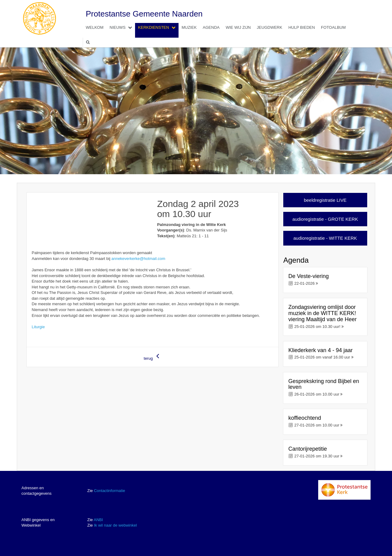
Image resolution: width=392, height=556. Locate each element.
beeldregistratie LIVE (325, 200)
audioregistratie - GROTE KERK (325, 219)
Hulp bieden (302, 27)
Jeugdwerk (270, 27)
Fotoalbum (333, 27)
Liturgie (38, 327)
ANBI (98, 520)
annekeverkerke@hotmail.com (138, 259)
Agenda (211, 27)
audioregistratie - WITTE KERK (325, 238)
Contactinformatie (110, 491)
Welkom (95, 27)
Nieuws (122, 27)
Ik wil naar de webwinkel (115, 525)
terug (152, 357)
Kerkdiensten (158, 27)
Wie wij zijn (238, 27)
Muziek (189, 27)
